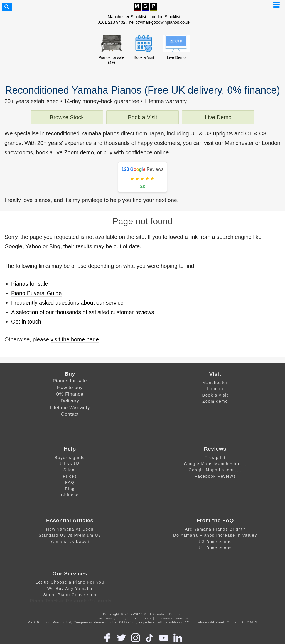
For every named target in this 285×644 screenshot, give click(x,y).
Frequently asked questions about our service (67, 303)
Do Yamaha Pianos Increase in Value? (215, 535)
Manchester (215, 383)
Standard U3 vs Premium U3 (70, 535)
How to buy (70, 387)
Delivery (70, 401)
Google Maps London (212, 470)
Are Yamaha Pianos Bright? (215, 529)
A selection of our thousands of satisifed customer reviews (83, 312)
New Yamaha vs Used (70, 529)
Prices (70, 476)
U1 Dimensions (215, 548)
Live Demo (218, 117)
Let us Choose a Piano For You (70, 582)
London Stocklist (165, 17)
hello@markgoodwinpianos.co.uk (159, 22)
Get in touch (26, 322)
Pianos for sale (30, 284)
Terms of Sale (141, 619)
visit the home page (75, 339)
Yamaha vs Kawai (70, 542)
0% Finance (70, 394)
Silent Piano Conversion (70, 595)
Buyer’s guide (70, 458)
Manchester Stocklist (127, 17)
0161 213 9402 (112, 22)
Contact (70, 414)
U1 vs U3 (70, 464)
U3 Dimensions (215, 542)
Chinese (70, 495)
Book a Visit (142, 117)
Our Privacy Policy (112, 619)
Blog (70, 489)
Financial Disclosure (172, 619)
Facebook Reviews (215, 476)
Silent (70, 470)
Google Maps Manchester (212, 464)
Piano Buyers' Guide (36, 293)
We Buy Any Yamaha (70, 589)
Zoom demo (215, 401)
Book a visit (215, 395)
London (215, 389)
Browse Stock (67, 117)
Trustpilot (215, 458)
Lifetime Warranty (70, 407)
